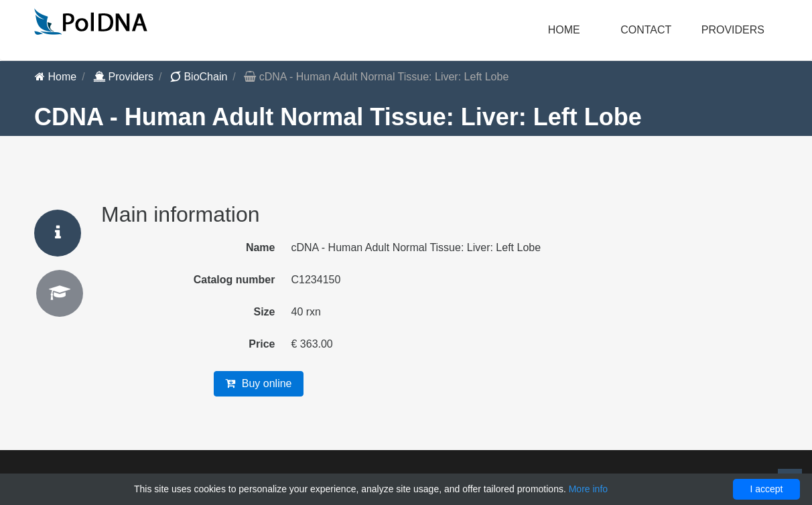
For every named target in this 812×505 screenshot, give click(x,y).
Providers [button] (733, 30)
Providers (123, 77)
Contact (646, 30)
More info (588, 489)
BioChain (199, 77)
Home (564, 30)
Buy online (258, 383)
